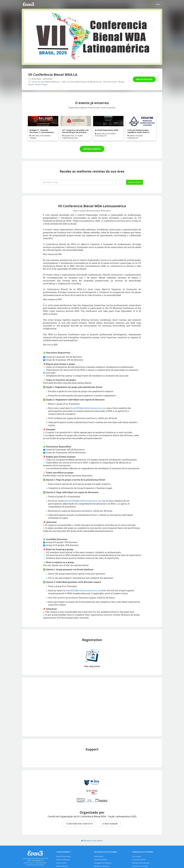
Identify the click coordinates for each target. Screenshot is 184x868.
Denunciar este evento (92, 841)
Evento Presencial (63, 860)
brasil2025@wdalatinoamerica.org (88, 408)
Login (158, 4)
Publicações (99, 856)
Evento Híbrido (62, 866)
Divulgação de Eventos (103, 863)
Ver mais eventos (92, 149)
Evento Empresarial (64, 856)
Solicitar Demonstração (141, 863)
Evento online (61, 863)
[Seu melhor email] (84, 182)
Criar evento (137, 856)
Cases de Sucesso (139, 860)
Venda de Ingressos (102, 866)
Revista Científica (100, 860)
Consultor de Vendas (140, 866)
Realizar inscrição (144, 79)
